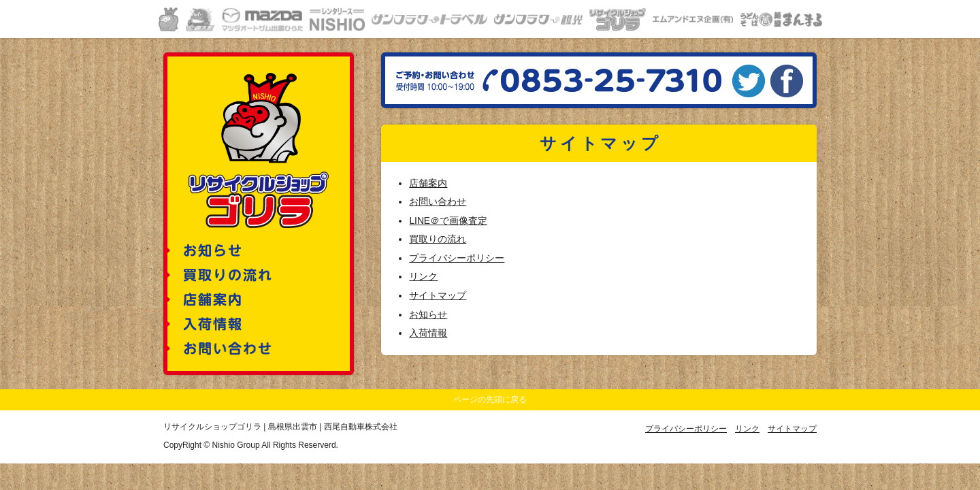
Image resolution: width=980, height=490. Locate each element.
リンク (423, 277)
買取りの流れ (438, 239)
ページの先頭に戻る (490, 399)
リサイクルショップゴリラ (618, 19)
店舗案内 (428, 183)
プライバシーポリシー (457, 258)
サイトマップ (438, 296)
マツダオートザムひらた (262, 19)
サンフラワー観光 (538, 19)
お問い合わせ (438, 202)
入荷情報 (428, 333)
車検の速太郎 (200, 19)
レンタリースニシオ (337, 19)
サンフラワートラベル (429, 19)
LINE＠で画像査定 (448, 221)
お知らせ (428, 315)
